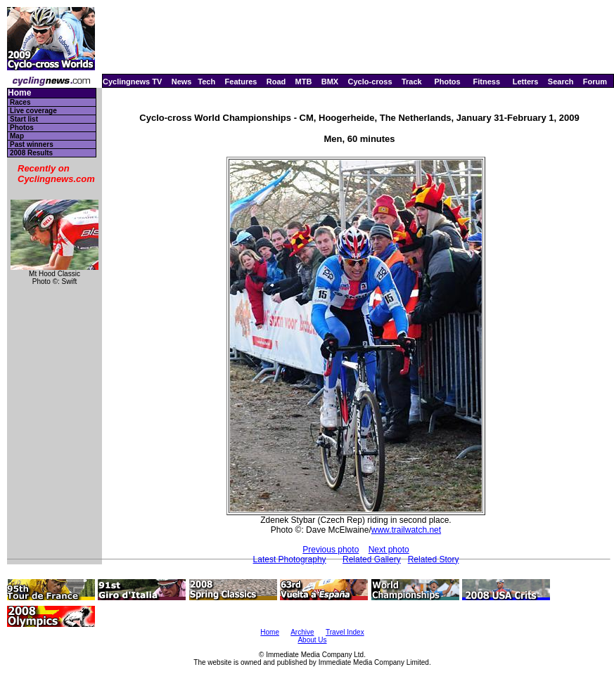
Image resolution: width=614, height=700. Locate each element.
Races (20, 102)
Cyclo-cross (370, 82)
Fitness (486, 82)
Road (276, 82)
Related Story (434, 559)
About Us (312, 640)
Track (412, 82)
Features (241, 82)
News (182, 82)
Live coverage (33, 111)
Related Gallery (372, 559)
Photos (447, 82)
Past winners (32, 144)
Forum (595, 82)
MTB (304, 82)
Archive (302, 632)
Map (17, 136)
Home (19, 93)
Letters (526, 82)
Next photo (389, 550)
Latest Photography (290, 559)
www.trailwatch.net (406, 530)
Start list (24, 119)
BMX (330, 82)
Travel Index (345, 632)
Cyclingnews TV (132, 82)
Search (561, 82)
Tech (206, 82)
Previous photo (331, 550)
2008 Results (31, 153)
